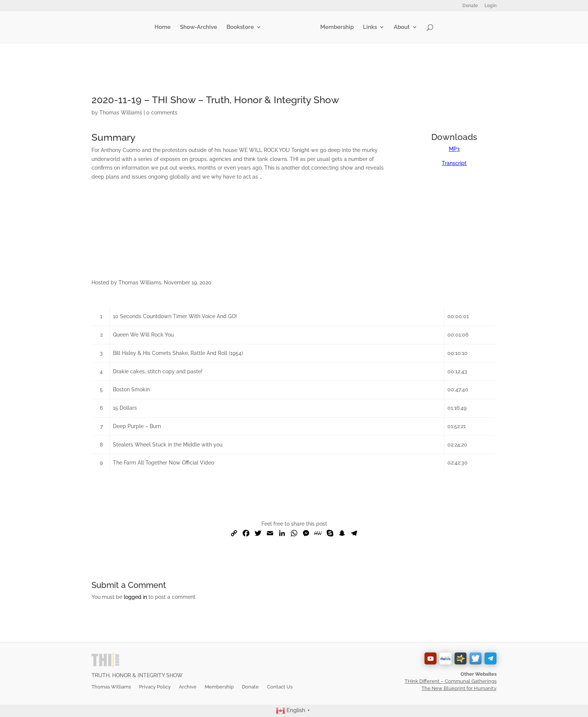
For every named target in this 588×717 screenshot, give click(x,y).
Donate (470, 6)
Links (368, 27)
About (400, 27)
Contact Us (280, 687)
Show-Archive (200, 27)
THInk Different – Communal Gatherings (451, 681)
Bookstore (242, 27)
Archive (188, 687)
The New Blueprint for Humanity (459, 688)
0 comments (162, 113)
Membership (335, 27)
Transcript (454, 163)
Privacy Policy (155, 687)
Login (490, 6)
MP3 (454, 149)
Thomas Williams (121, 113)
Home (164, 27)
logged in (135, 597)
